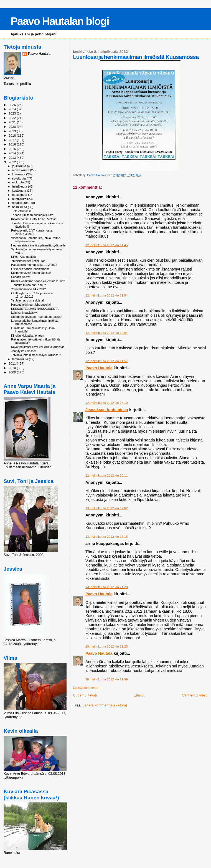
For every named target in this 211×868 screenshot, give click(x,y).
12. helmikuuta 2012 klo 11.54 (107, 295)
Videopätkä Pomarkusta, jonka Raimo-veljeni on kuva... (36, 240)
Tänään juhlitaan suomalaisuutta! (33, 215)
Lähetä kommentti (86, 688)
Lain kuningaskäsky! (24, 313)
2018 (13, 135)
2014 (13, 153)
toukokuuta (20, 195)
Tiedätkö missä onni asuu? (28, 285)
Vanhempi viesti (195, 695)
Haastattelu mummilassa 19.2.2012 (34, 265)
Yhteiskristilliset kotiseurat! (28, 261)
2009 (13, 372)
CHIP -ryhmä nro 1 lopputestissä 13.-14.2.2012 (32, 295)
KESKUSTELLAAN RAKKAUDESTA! (35, 309)
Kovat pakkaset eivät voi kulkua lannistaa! (38, 347)
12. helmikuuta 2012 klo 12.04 (107, 333)
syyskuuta (20, 178)
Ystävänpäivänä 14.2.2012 (28, 289)
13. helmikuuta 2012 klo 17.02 (107, 508)
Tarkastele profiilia (17, 84)
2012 (13, 162)
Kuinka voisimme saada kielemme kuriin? (38, 281)
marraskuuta (21, 170)
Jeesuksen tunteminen (107, 410)
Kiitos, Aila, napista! (24, 257)
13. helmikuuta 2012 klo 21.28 (107, 587)
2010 (13, 368)
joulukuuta (20, 166)
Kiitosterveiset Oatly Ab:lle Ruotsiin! (34, 219)
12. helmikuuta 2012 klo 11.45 (107, 245)
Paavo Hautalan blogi (60, 21)
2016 (13, 144)
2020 (13, 127)
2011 (13, 363)
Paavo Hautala (99, 368)
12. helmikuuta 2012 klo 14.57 (107, 361)
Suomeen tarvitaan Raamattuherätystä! (37, 317)
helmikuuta (20, 207)
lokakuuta (19, 174)
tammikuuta (21, 359)
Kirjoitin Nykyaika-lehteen (28, 336)
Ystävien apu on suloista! (27, 300)
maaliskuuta (21, 203)
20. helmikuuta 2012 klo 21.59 (107, 679)
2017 (13, 140)
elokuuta (18, 182)
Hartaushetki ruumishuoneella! (31, 305)
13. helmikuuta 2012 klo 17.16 (107, 537)
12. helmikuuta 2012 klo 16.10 (107, 403)
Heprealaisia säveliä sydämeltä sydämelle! (39, 245)
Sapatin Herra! (21, 277)
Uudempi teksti (85, 695)
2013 (13, 158)
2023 (13, 113)
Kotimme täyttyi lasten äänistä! (31, 273)
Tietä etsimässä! (22, 211)
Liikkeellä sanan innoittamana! (31, 269)
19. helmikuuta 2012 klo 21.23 (107, 646)
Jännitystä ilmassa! (23, 351)
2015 (13, 149)
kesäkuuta (20, 191)
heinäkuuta (20, 186)
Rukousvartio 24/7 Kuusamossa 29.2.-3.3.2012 (32, 232)
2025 (13, 105)
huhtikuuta (20, 199)
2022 (13, 118)
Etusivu (140, 695)
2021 (13, 122)
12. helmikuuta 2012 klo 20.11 (107, 475)
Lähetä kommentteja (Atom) (105, 705)
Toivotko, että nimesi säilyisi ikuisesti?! (36, 355)
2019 (13, 131)
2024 (13, 109)
